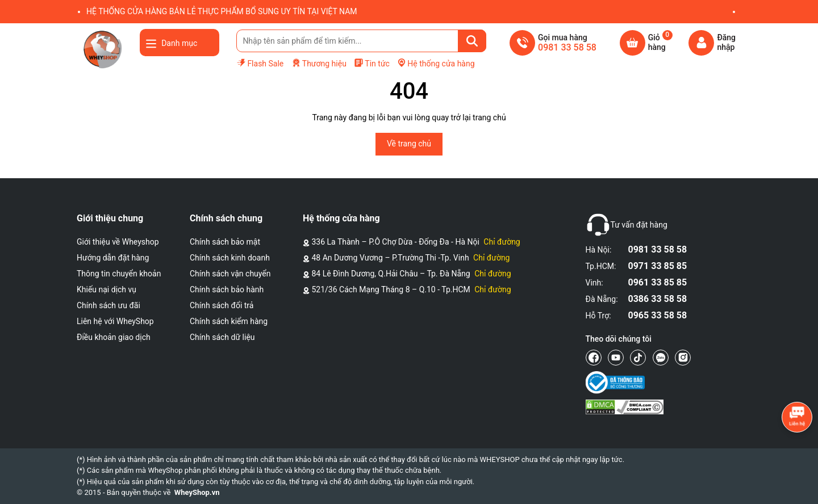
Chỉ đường (502, 242)
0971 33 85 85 (658, 266)
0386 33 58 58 (658, 299)
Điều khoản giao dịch (114, 337)
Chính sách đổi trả (222, 305)
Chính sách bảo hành (227, 289)
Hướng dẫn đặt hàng (113, 258)
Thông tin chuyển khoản (119, 274)
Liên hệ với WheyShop (115, 321)
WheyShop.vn (197, 492)
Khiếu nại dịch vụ (107, 289)
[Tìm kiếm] (472, 41)
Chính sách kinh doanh (230, 258)
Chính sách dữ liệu (222, 337)
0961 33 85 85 (658, 282)
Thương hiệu (319, 63)
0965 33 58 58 (658, 315)
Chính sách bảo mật (225, 242)
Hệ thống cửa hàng (436, 63)
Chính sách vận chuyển (230, 274)
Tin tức (372, 63)
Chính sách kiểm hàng (229, 321)
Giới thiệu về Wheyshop (118, 242)
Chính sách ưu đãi (108, 305)
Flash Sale (260, 63)
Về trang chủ (409, 144)
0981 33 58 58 (658, 249)
